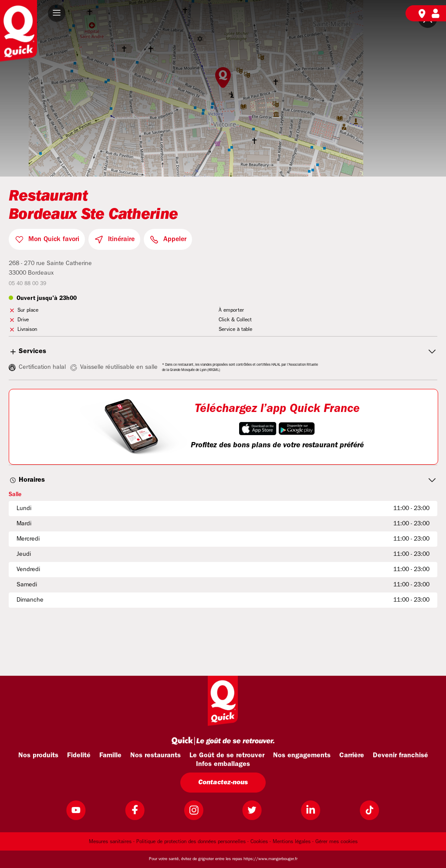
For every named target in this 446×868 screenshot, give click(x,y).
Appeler (175, 239)
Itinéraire (121, 239)
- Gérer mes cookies (335, 842)
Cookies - (261, 842)
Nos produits (38, 756)
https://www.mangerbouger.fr (270, 859)
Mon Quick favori (54, 239)
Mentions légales (292, 842)
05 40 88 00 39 (27, 284)
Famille (110, 756)
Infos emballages (223, 764)
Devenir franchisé (400, 756)
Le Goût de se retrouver (227, 756)
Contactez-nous (223, 783)
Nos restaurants (155, 756)
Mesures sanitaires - (112, 842)
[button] (57, 13)
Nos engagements (302, 756)
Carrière (352, 756)
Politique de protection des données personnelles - (193, 842)
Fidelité (79, 756)
